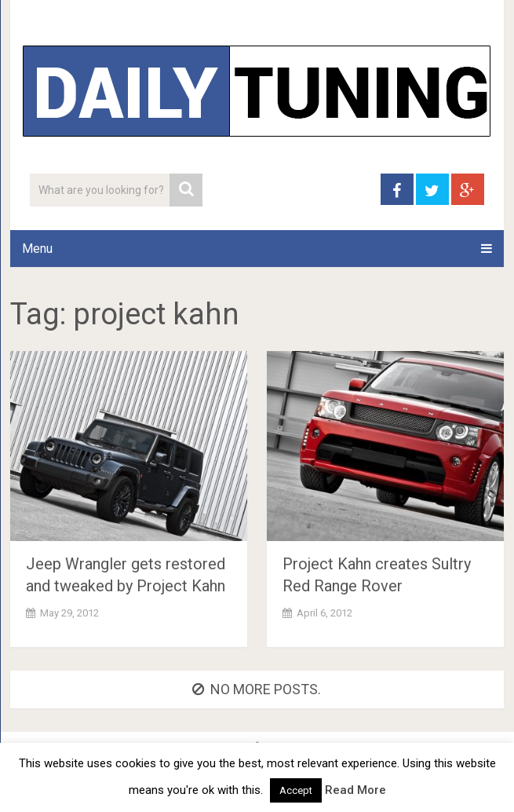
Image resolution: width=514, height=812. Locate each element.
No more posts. (257, 689)
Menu (37, 249)
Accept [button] (296, 790)
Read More (355, 790)
